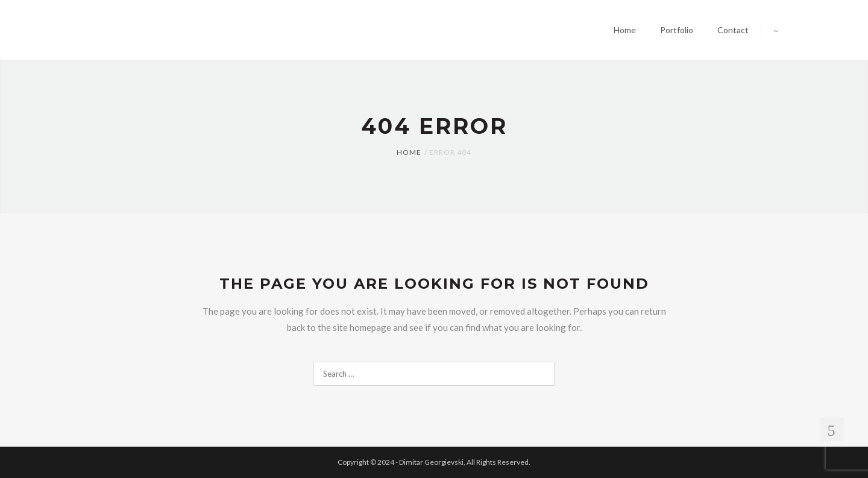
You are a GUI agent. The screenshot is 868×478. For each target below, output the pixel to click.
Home (409, 152)
